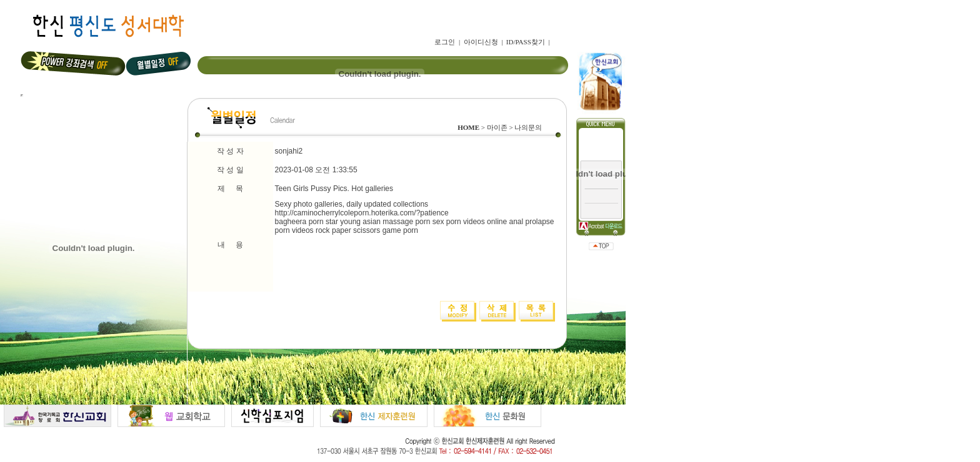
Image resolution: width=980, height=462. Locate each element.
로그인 (445, 42)
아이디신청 (481, 42)
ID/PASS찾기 (526, 42)
